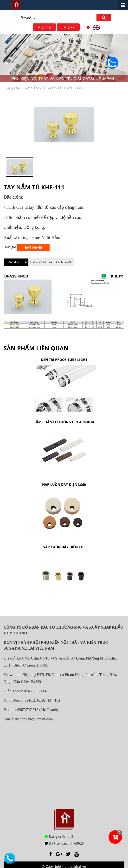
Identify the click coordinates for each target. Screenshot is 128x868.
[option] (64, 125)
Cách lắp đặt (64, 262)
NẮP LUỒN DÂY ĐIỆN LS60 (64, 484)
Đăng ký (68, 27)
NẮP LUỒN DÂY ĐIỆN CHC (64, 547)
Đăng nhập (44, 27)
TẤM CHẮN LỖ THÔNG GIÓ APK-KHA (64, 422)
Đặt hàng (33, 247)
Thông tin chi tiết (16, 262)
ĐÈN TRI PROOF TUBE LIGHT (64, 360)
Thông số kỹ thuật (42, 262)
